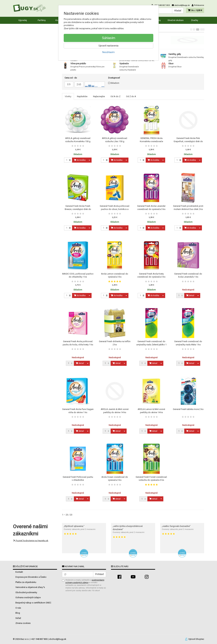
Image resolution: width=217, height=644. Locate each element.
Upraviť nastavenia (108, 46)
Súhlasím (109, 38)
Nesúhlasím (108, 52)
